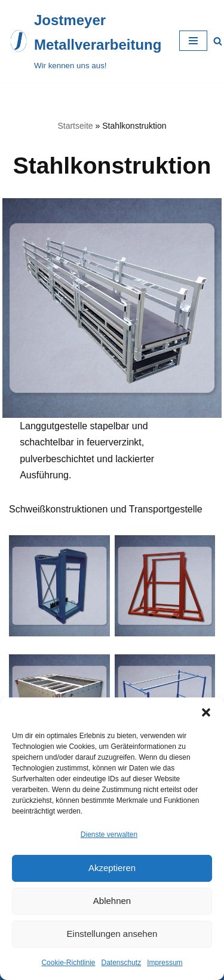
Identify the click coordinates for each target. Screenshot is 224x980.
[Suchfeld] (218, 41)
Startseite (75, 126)
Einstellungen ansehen (112, 934)
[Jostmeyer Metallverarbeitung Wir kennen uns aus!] (85, 41)
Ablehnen (112, 901)
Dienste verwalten (109, 835)
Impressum (165, 963)
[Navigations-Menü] (193, 41)
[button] (206, 712)
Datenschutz (122, 963)
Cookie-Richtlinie (68, 963)
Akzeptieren (112, 868)
